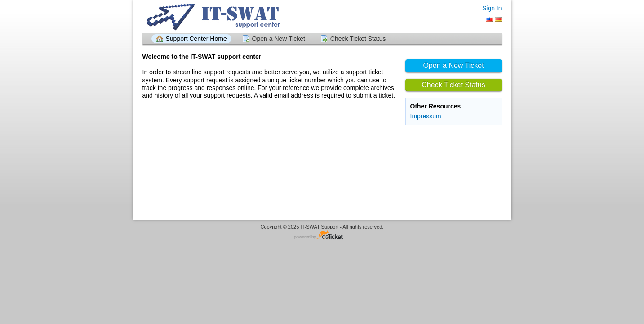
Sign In (492, 8)
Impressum (426, 116)
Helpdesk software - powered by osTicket (322, 236)
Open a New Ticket (279, 39)
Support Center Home (196, 39)
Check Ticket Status (358, 39)
